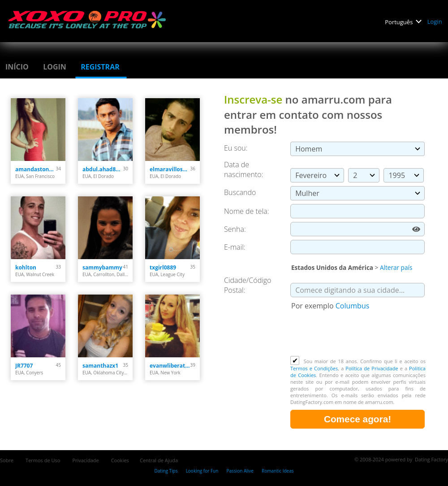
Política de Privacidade (372, 368)
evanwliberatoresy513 (170, 366)
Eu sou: (236, 148)
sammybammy (102, 267)
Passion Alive (240, 471)
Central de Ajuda (159, 460)
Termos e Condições (314, 368)
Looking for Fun (202, 471)
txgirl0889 (163, 267)
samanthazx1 (100, 366)
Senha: (236, 229)
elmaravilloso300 (170, 169)
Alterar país (396, 267)
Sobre (7, 460)
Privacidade (86, 460)
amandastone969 (36, 169)
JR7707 (24, 366)
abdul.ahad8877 (103, 169)
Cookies (120, 460)
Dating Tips (166, 471)
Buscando (240, 192)
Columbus (353, 306)
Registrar (101, 67)
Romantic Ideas (278, 471)
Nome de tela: (248, 211)
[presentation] (358, 334)
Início (18, 67)
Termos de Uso (43, 460)
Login (435, 22)
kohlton (26, 267)
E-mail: (235, 247)
